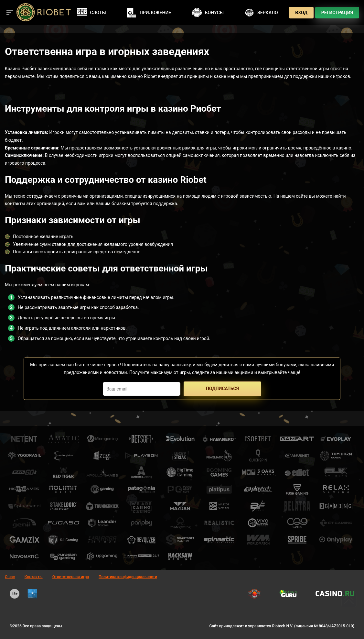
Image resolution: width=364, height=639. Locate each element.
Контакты (34, 577)
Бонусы (208, 13)
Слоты (92, 13)
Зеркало (261, 13)
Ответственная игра (71, 577)
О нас (10, 577)
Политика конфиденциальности (128, 577)
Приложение (149, 13)
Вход (301, 13)
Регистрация (337, 13)
